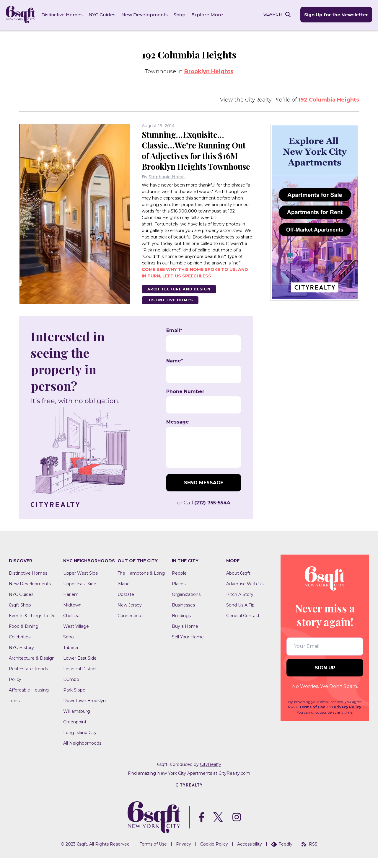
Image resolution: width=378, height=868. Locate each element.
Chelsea (71, 626)
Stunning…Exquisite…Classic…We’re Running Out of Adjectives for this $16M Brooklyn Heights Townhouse (195, 155)
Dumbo (71, 689)
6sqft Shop (20, 615)
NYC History (21, 658)
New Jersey (130, 615)
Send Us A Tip (240, 615)
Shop (180, 15)
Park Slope (74, 700)
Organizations (186, 604)
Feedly (282, 854)
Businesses (183, 615)
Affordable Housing (29, 700)
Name (175, 371)
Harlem (71, 604)
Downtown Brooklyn (84, 711)
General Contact (243, 626)
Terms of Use (312, 717)
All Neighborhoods (82, 753)
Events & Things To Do (32, 626)
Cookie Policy (214, 854)
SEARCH (273, 14)
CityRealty (211, 774)
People (179, 583)
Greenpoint (75, 732)
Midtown (72, 615)
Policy (15, 689)
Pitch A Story (240, 604)
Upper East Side (80, 594)
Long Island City (80, 743)
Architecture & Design (32, 668)
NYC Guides (102, 15)
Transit (16, 711)
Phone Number (185, 402)
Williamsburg (77, 721)
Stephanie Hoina (167, 187)
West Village (76, 636)
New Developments (145, 15)
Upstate (126, 604)
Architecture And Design (180, 299)
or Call (204, 513)
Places (179, 594)
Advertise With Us (245, 594)
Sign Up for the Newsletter (336, 15)
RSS (309, 854)
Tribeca (71, 658)
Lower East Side (80, 668)
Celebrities (20, 647)
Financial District (80, 679)
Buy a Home (185, 636)
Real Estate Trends (28, 679)
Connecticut (130, 626)
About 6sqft (238, 583)
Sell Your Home (188, 647)
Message (178, 432)
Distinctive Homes (62, 15)
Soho (69, 647)
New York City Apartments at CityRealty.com (204, 783)
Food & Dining (24, 636)
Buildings (181, 626)
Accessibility (250, 854)
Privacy (184, 854)
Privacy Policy (347, 717)
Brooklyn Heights (209, 71)
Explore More (207, 15)
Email (174, 341)
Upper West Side (81, 583)
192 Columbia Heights (329, 99)
